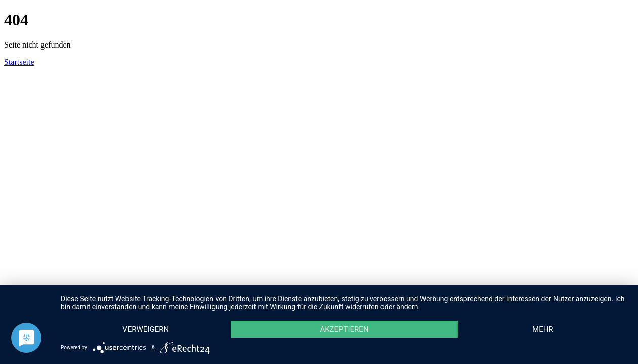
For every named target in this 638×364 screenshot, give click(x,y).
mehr (543, 329)
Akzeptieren (344, 329)
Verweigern (146, 329)
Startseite (19, 62)
